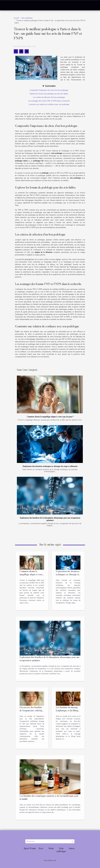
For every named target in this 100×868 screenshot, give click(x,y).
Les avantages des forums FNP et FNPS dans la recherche (49, 101)
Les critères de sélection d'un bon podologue (49, 97)
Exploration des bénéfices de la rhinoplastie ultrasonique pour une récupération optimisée (50, 519)
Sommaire (50, 86)
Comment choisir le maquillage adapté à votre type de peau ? (50, 417)
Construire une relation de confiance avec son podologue (49, 104)
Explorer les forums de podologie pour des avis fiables (49, 94)
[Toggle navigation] (6, 5)
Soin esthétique (27, 18)
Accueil (16, 18)
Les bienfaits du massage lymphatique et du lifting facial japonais (67, 710)
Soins (51, 848)
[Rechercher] (50, 841)
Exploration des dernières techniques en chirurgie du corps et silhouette (50, 466)
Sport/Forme (30, 848)
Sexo (41, 848)
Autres (71, 848)
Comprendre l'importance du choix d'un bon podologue (49, 90)
